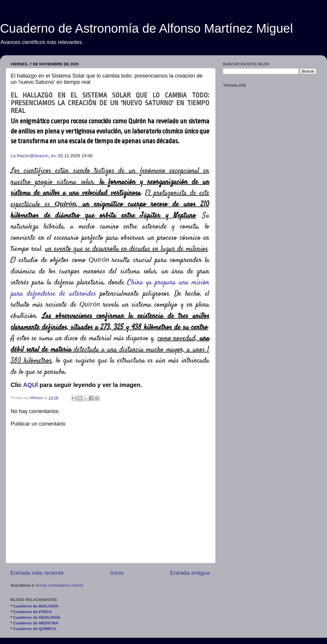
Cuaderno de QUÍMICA (35, 629)
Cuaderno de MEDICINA (36, 623)
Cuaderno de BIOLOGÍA (36, 606)
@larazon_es (43, 156)
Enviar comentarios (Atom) (60, 585)
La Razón (20, 156)
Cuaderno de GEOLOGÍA (37, 617)
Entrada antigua (190, 573)
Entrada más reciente (37, 573)
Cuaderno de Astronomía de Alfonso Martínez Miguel (146, 28)
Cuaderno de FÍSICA (33, 612)
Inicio (117, 573)
